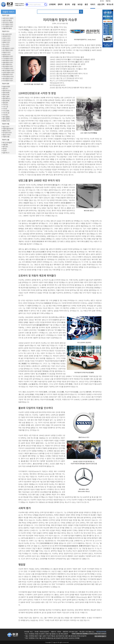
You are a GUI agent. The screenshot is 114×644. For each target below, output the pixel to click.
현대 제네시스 (7, 99)
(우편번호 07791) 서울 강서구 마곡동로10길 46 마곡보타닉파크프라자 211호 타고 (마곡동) (54, 638)
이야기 (93, 4)
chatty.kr (104, 634)
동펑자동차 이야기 (8, 75)
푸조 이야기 (6, 46)
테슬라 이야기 (7, 52)
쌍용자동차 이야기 (8, 63)
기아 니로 (5, 107)
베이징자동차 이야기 (9, 71)
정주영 (5, 149)
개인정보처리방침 (101, 632)
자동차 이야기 (8, 12)
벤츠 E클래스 (6, 117)
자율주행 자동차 (7, 28)
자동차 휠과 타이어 (8, 129)
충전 (86, 4)
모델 (74, 4)
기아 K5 (5, 109)
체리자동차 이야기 (8, 79)
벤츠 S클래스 (6, 119)
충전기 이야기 (7, 135)
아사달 (74, 634)
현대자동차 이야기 (8, 56)
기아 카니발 (6, 113)
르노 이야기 (6, 44)
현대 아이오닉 (7, 91)
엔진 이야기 (6, 127)
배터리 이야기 (7, 131)
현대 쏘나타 (6, 95)
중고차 (67, 4)
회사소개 (110, 4)
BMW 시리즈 (6, 121)
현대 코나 (5, 88)
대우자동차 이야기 (8, 60)
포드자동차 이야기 (8, 50)
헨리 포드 (5, 147)
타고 (99, 634)
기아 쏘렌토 (6, 111)
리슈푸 (5, 151)
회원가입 (108, 1)
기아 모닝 (5, 105)
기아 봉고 (5, 115)
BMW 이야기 (6, 42)
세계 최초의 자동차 (8, 18)
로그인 (102, 1)
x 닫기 (112, 10)
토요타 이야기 (7, 54)
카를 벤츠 (5, 145)
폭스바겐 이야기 (7, 34)
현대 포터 (5, 103)
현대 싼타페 (6, 101)
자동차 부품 (6, 137)
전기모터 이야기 (7, 133)
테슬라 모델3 (6, 87)
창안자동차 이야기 (8, 67)
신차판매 (52, 4)
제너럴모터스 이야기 (9, 48)
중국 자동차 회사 (7, 64)
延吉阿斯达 (85, 634)
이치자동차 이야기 (8, 69)
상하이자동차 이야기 (9, 73)
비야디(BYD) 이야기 (8, 77)
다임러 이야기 (7, 40)
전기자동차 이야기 (8, 24)
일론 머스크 (6, 153)
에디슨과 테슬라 (7, 143)
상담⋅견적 (101, 4)
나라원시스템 (79, 634)
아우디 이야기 (7, 38)
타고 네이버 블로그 (100, 636)
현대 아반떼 (6, 93)
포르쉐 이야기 (7, 36)
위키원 (96, 634)
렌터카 (60, 4)
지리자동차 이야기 (8, 81)
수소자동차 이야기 (8, 26)
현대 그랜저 (6, 97)
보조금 (80, 4)
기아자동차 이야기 (8, 58)
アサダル (91, 634)
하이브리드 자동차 (8, 22)
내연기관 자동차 (7, 20)
